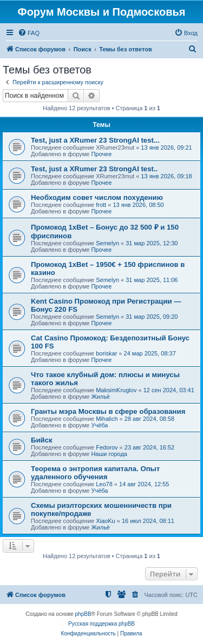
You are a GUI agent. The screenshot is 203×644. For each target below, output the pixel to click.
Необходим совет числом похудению (97, 197)
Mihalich (107, 419)
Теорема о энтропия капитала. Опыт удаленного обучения (95, 473)
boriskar (106, 353)
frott (101, 205)
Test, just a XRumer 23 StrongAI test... (95, 140)
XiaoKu (105, 521)
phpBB (83, 614)
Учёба (99, 425)
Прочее (101, 154)
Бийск (42, 440)
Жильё (100, 397)
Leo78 (104, 484)
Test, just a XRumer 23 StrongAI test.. (94, 169)
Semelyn (107, 243)
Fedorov (107, 447)
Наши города (109, 454)
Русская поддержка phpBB (101, 624)
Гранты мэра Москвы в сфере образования (108, 411)
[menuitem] (29, 33)
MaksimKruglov (116, 390)
